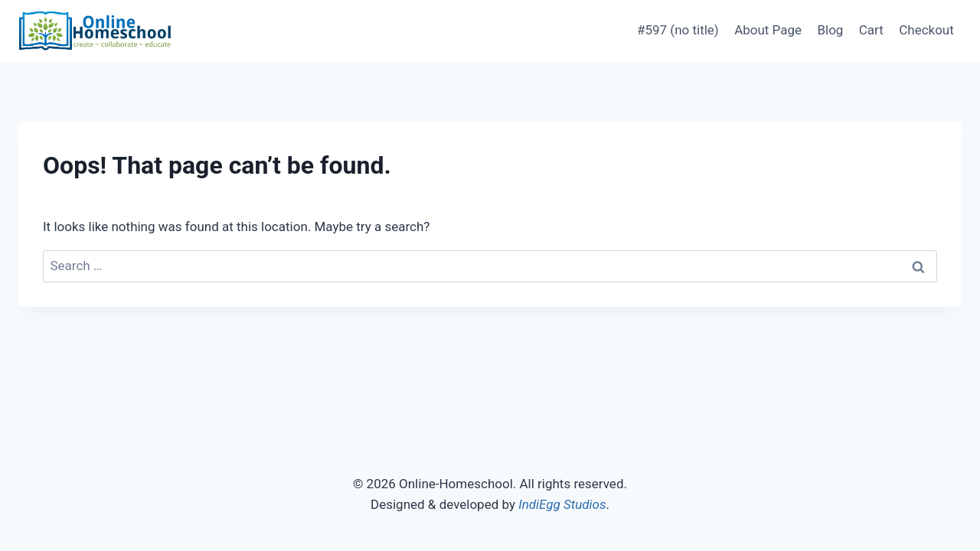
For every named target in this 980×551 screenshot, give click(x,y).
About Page (768, 30)
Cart (871, 30)
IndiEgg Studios (562, 504)
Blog (830, 30)
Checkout (926, 30)
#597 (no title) (678, 30)
